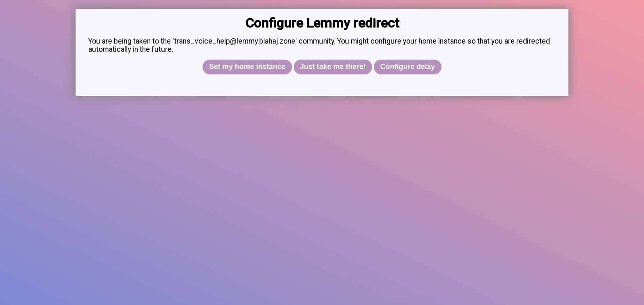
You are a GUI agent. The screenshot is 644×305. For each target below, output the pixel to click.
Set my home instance (247, 67)
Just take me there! (333, 67)
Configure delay (408, 67)
